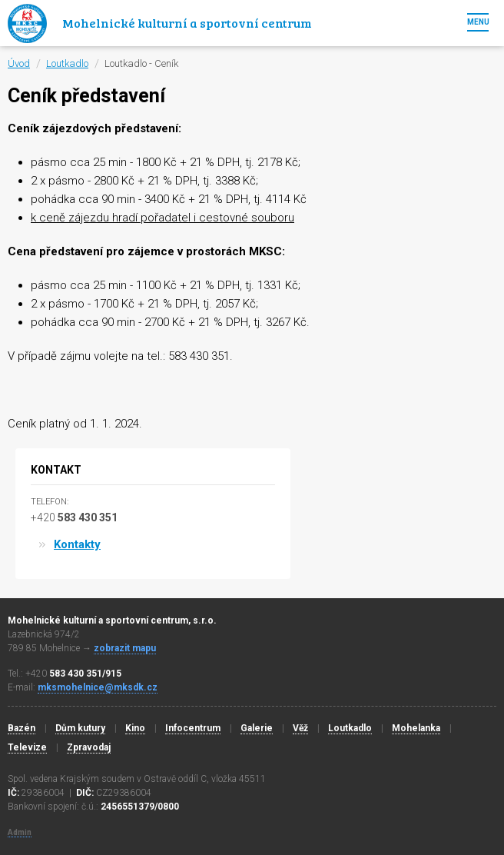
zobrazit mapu (125, 648)
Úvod (19, 63)
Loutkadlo (67, 63)
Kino (135, 728)
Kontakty (77, 544)
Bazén (22, 728)
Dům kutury (80, 728)
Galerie (257, 728)
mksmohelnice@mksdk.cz (98, 687)
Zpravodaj (89, 747)
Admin (20, 832)
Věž (300, 728)
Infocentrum (193, 728)
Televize (27, 747)
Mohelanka (416, 728)
